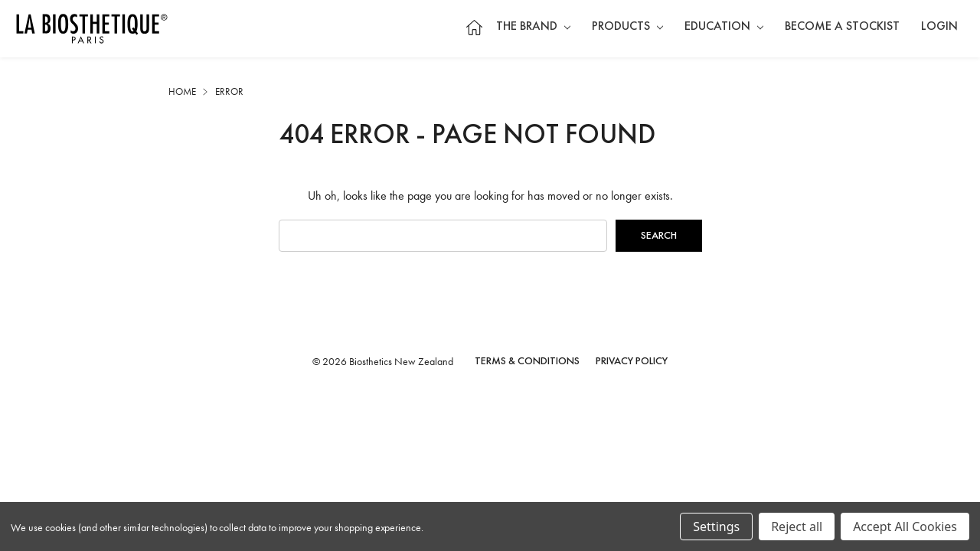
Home (474, 27)
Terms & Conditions (527, 361)
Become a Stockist (842, 27)
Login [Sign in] (939, 27)
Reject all (797, 527)
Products (627, 27)
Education (724, 27)
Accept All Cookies (905, 527)
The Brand (533, 27)
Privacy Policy (632, 361)
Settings (716, 527)
